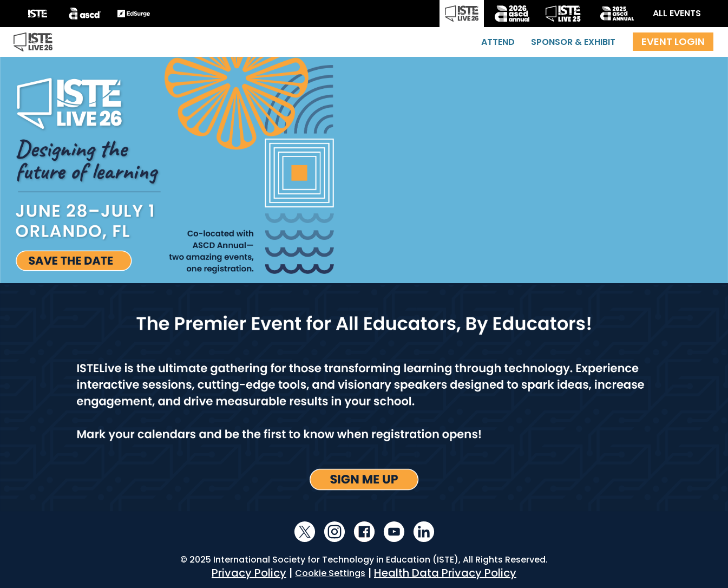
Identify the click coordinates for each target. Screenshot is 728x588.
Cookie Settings (330, 573)
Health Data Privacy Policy (445, 573)
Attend (498, 42)
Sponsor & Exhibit (573, 42)
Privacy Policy (249, 573)
